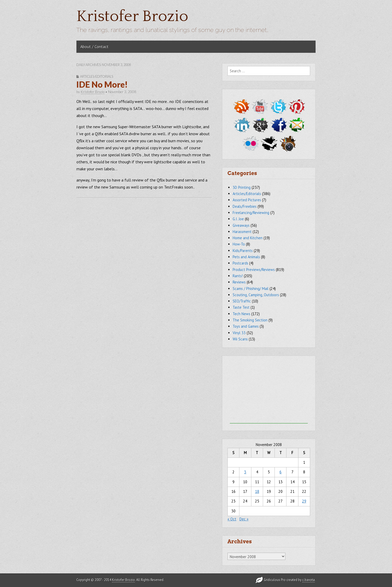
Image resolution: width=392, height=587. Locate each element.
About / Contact (94, 47)
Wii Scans (240, 339)
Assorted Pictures (247, 200)
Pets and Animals (246, 257)
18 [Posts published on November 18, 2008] (257, 491)
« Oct (232, 519)
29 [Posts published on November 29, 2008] (304, 501)
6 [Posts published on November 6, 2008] (280, 472)
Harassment (242, 232)
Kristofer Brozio (132, 17)
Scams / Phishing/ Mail (251, 289)
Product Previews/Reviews (254, 270)
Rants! (238, 276)
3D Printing (242, 187)
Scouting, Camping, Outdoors (256, 295)
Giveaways (241, 225)
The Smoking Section (250, 320)
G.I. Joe (238, 219)
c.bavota (309, 580)
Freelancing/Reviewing (251, 213)
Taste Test (241, 307)
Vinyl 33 (239, 333)
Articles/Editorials (97, 76)
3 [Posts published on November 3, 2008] (245, 472)
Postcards (240, 263)
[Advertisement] (269, 391)
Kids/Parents (243, 251)
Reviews (239, 282)
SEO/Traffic (242, 301)
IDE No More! (102, 84)
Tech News (241, 314)
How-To (239, 244)
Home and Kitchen (248, 238)
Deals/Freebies (245, 206)
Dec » (244, 519)
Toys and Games (246, 326)
